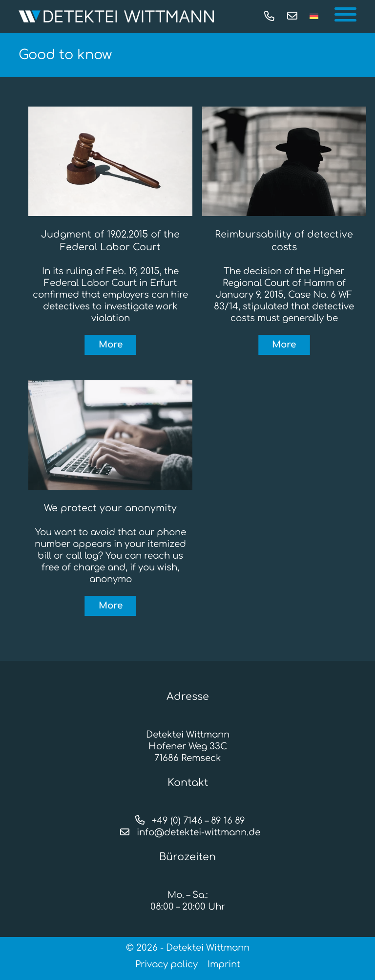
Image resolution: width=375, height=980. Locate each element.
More (111, 345)
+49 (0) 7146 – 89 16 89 (187, 821)
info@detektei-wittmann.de (187, 832)
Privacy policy (167, 964)
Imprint (224, 964)
